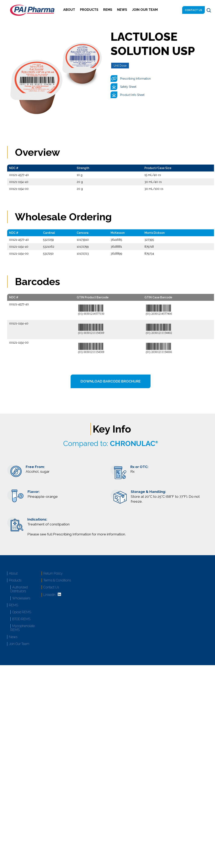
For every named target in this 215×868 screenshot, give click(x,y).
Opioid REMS (22, 612)
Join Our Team (145, 10)
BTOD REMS (21, 619)
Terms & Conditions (57, 580)
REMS (108, 10)
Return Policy (53, 573)
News (122, 10)
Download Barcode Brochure (111, 381)
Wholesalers (21, 598)
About (69, 10)
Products (89, 10)
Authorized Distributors (19, 589)
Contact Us (193, 10)
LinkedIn (49, 595)
